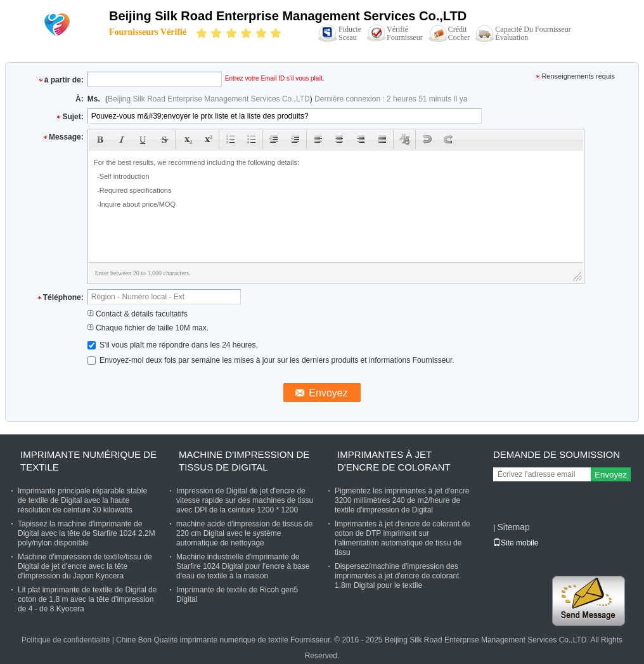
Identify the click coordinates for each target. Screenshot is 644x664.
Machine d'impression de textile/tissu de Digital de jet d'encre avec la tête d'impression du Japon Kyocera (85, 566)
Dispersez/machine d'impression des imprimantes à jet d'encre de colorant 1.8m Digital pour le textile (397, 576)
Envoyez (611, 475)
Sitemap (513, 527)
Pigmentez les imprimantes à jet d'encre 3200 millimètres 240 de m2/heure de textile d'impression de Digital (402, 500)
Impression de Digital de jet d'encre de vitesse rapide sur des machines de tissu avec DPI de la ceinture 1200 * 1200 (245, 500)
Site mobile (516, 543)
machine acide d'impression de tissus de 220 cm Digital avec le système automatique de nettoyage (244, 533)
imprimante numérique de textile (88, 461)
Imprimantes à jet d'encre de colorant (394, 461)
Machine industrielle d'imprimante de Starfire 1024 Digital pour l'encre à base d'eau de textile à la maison (243, 566)
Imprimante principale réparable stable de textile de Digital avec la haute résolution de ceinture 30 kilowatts (82, 500)
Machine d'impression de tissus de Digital (244, 461)
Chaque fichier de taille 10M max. (148, 328)
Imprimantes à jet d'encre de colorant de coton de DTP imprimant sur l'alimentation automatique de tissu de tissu (402, 538)
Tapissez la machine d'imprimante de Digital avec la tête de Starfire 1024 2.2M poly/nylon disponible (87, 533)
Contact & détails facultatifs (138, 314)
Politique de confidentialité (66, 640)
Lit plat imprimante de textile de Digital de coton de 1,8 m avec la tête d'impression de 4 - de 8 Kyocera (87, 599)
